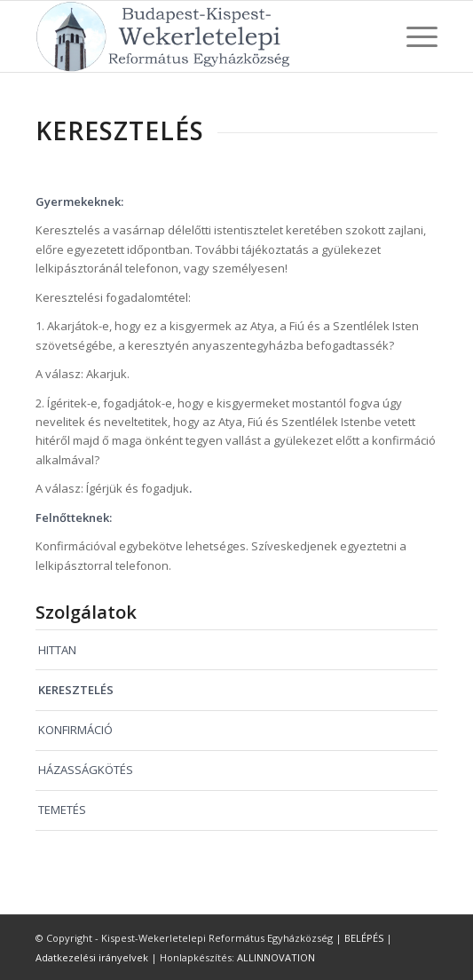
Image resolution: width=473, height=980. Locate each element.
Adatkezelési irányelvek (92, 957)
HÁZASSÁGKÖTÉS (86, 770)
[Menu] (413, 36)
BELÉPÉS (364, 938)
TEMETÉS (62, 810)
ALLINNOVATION (276, 957)
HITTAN (57, 650)
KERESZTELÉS (76, 690)
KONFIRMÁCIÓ (75, 730)
